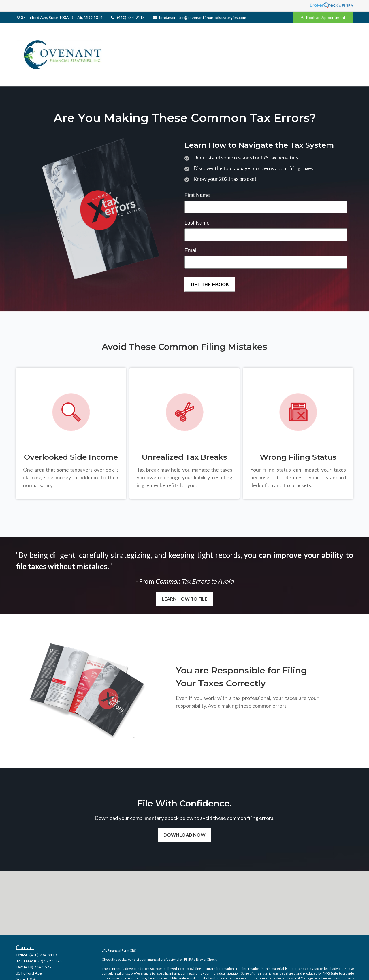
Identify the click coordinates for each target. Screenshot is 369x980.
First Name (197, 195)
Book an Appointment (323, 17)
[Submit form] (210, 284)
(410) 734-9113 (127, 17)
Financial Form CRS (122, 950)
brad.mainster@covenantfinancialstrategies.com (199, 17)
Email (191, 250)
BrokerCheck (206, 959)
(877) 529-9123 (48, 961)
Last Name (197, 223)
